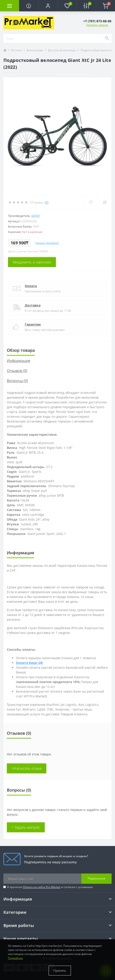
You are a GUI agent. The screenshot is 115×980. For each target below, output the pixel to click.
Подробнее (15, 958)
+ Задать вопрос (26, 827)
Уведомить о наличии (32, 262)
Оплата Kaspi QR (29, 663)
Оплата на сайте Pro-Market (42, 887)
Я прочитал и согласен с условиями (50, 887)
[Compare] (105, 202)
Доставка (33, 305)
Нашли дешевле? (47, 243)
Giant (36, 216)
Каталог (17, 50)
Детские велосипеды (62, 50)
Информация (19, 361)
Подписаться (96, 878)
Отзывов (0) (17, 371)
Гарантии (33, 324)
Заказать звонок (97, 25)
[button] (48, 6)
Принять (60, 971)
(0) (47, 202)
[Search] (107, 38)
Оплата (31, 286)
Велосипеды (35, 50)
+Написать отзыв (27, 768)
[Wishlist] (91, 202)
